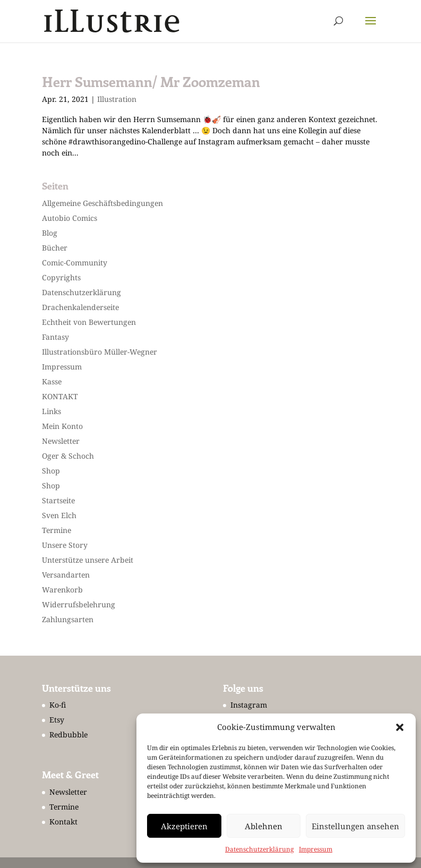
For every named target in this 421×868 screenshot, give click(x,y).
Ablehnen (264, 826)
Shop (51, 471)
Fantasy (55, 337)
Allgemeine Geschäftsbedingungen (102, 203)
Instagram (249, 705)
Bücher (55, 248)
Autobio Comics (70, 218)
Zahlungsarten (68, 619)
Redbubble (68, 734)
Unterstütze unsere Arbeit (88, 560)
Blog (50, 233)
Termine (57, 530)
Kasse (52, 381)
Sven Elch (59, 515)
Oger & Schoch (68, 456)
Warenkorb (62, 590)
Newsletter (61, 441)
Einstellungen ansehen (355, 826)
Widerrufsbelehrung (79, 604)
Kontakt (63, 822)
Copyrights (61, 277)
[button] (400, 727)
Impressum (316, 849)
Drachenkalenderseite (80, 307)
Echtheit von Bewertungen (89, 322)
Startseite (58, 500)
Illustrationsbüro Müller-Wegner (100, 352)
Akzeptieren (184, 826)
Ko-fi (58, 705)
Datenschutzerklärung (259, 849)
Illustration (117, 99)
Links (51, 411)
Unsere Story (65, 545)
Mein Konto (62, 426)
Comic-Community (75, 263)
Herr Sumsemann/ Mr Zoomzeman (151, 81)
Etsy (57, 720)
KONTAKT (60, 396)
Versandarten (66, 575)
